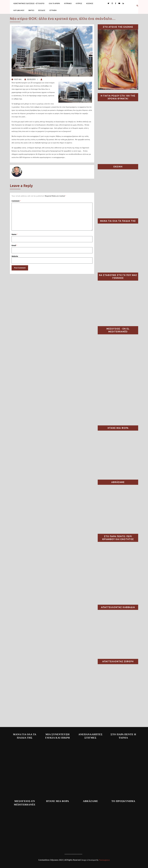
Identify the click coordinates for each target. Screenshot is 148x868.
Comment (16, 201)
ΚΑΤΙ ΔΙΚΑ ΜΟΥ (19, 10)
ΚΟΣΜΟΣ (90, 3)
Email (14, 245)
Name (15, 234)
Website (15, 256)
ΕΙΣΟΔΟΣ (42, 10)
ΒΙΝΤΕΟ (31, 10)
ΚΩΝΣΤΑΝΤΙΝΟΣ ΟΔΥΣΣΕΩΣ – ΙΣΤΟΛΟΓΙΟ (29, 3)
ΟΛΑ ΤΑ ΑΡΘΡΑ (54, 3)
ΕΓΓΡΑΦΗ (53, 10)
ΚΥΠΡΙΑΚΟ (68, 3)
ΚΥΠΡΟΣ (79, 3)
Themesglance (104, 860)
